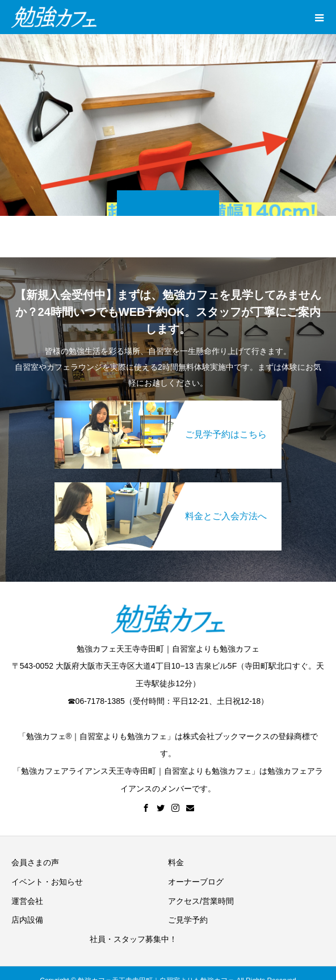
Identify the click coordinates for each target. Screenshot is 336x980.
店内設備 (27, 920)
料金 (176, 862)
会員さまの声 (35, 862)
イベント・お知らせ (47, 882)
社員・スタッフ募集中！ (133, 939)
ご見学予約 (188, 920)
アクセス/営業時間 (201, 901)
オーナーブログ (196, 882)
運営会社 (27, 901)
